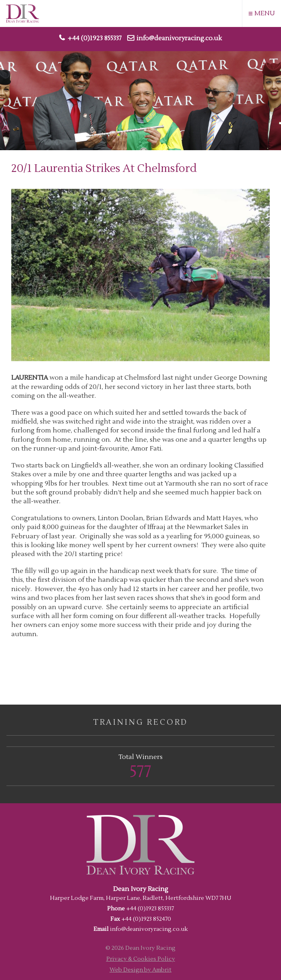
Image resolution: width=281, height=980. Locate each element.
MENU (262, 14)
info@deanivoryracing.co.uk (179, 38)
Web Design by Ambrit (140, 970)
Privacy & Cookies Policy (141, 959)
